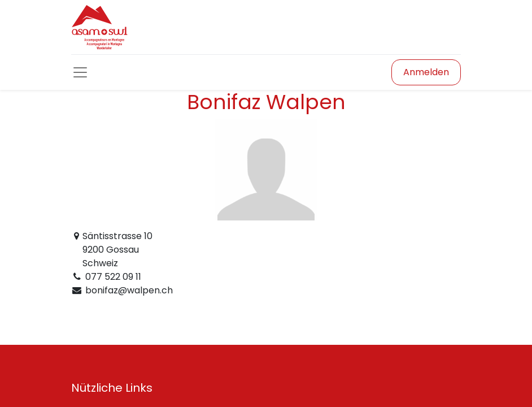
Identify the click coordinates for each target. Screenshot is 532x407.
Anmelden (426, 72)
